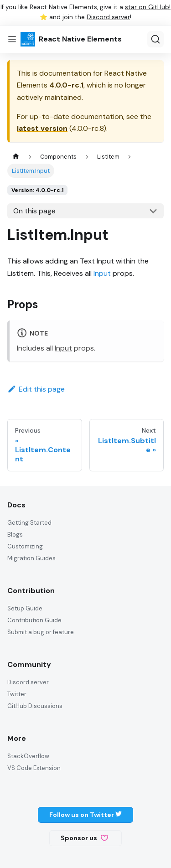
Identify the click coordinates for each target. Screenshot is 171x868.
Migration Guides (31, 558)
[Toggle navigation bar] (12, 39)
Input (102, 273)
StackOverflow (28, 756)
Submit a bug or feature (41, 632)
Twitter (17, 694)
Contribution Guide (34, 620)
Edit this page (36, 389)
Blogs (15, 535)
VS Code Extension (34, 768)
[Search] (155, 39)
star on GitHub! (148, 7)
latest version (42, 128)
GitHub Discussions (35, 706)
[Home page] (16, 157)
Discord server (108, 17)
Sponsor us (84, 838)
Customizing (25, 546)
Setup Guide (25, 608)
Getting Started (29, 523)
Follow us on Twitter (85, 815)
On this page (34, 211)
